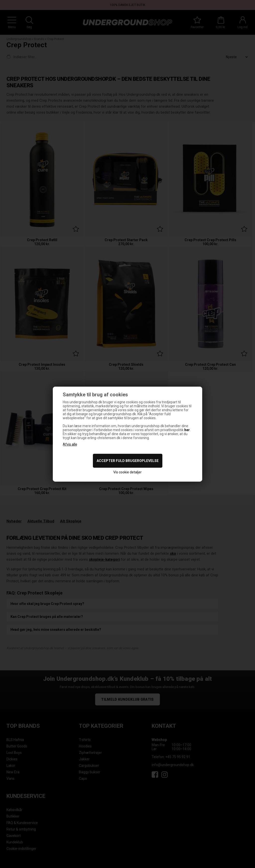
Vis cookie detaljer (127, 472)
